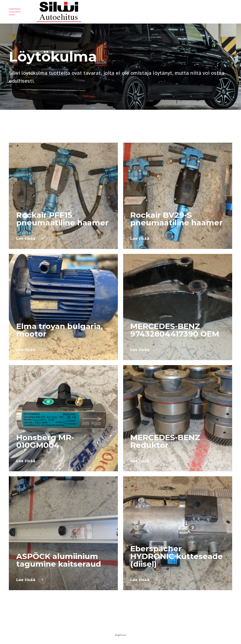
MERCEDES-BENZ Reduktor (165, 441)
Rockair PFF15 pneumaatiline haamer (62, 219)
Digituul (120, 635)
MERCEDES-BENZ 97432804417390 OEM (175, 330)
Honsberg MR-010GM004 (45, 441)
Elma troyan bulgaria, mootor (60, 330)
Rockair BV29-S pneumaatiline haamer (176, 219)
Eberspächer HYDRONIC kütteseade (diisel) (176, 556)
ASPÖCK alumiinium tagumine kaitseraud (59, 560)
